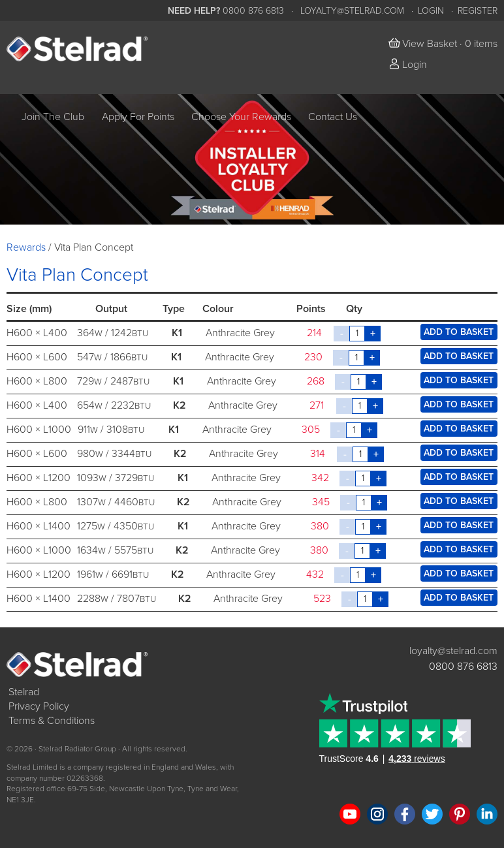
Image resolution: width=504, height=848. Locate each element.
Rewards (26, 247)
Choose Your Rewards (241, 117)
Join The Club (53, 117)
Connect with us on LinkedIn (487, 814)
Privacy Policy (39, 706)
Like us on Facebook (405, 814)
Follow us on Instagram (377, 814)
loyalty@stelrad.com (352, 11)
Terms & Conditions (52, 721)
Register (478, 11)
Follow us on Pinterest (460, 814)
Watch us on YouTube (350, 814)
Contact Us (333, 117)
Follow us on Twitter (432, 814)
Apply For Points (138, 117)
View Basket (430, 44)
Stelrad (24, 692)
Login (431, 11)
